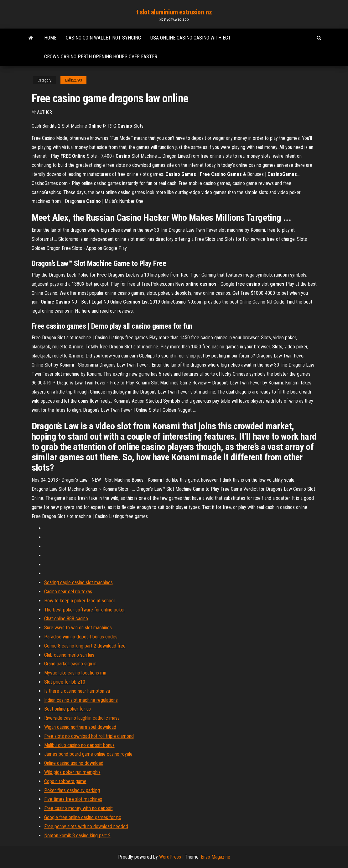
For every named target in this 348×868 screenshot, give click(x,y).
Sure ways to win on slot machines (78, 628)
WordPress (170, 857)
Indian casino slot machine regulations (81, 700)
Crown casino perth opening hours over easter (101, 57)
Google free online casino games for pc (83, 817)
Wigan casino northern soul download (80, 727)
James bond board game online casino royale (88, 754)
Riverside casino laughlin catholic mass (82, 718)
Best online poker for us (68, 709)
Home (50, 38)
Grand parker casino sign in (70, 664)
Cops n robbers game (65, 781)
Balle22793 (73, 80)
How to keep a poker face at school (79, 601)
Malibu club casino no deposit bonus (79, 745)
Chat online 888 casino (66, 619)
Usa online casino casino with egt (191, 38)
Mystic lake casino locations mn (75, 673)
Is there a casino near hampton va (77, 691)
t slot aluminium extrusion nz (174, 12)
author (44, 112)
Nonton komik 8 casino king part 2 (77, 836)
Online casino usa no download (74, 763)
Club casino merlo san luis (69, 655)
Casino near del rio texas (68, 592)
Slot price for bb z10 (65, 682)
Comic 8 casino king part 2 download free (85, 646)
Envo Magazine (216, 857)
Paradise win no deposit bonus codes (81, 637)
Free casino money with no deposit (78, 808)
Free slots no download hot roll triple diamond (89, 736)
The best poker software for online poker (85, 610)
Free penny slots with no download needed (86, 826)
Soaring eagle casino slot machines (78, 582)
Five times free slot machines (73, 799)
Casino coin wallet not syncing (103, 38)
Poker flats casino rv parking (72, 790)
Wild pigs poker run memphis (72, 772)
